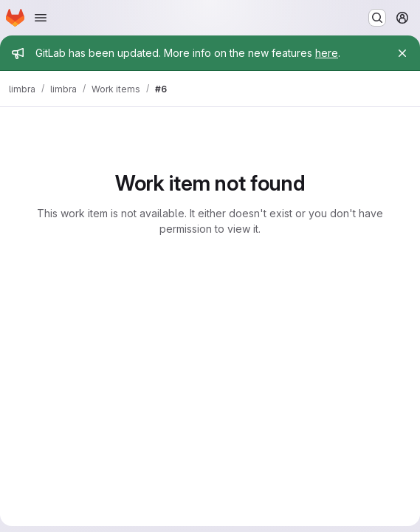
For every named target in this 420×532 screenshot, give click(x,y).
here (327, 53)
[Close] (402, 53)
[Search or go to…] (377, 18)
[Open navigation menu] (41, 18)
